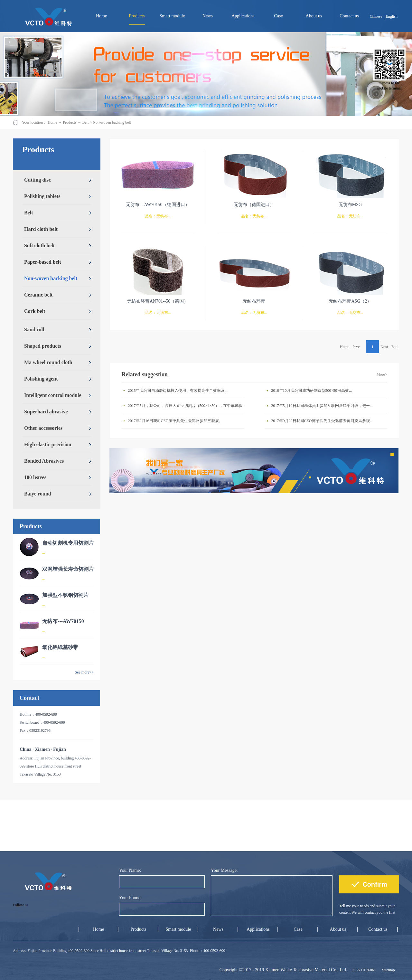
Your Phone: (130, 898)
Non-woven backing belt (112, 122)
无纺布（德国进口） (254, 205)
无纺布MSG (350, 205)
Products (70, 122)
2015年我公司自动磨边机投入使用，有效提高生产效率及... (178, 391)
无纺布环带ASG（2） (350, 301)
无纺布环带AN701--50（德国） (158, 301)
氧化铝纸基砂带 (60, 647)
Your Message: (224, 870)
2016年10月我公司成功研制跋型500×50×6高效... (312, 391)
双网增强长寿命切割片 (68, 569)
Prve (356, 347)
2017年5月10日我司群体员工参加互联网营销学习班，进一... (322, 406)
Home (101, 16)
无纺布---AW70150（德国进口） (158, 205)
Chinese (376, 16)
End (394, 347)
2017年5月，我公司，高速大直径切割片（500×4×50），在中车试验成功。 (188, 406)
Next (384, 347)
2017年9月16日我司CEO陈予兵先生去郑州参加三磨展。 (175, 421)
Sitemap (387, 970)
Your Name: (130, 870)
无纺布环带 (254, 301)
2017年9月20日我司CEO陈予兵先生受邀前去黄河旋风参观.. (322, 421)
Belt (85, 122)
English (392, 16)
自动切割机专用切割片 (68, 543)
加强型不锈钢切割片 (65, 595)
